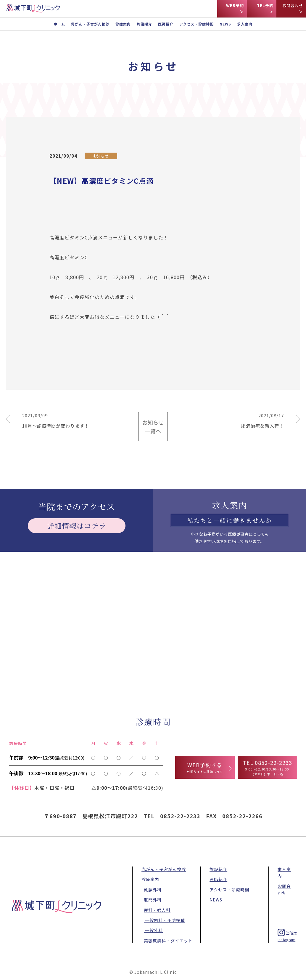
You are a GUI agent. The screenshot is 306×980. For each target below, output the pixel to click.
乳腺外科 (153, 890)
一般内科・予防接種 (164, 920)
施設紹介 (144, 24)
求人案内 (245, 24)
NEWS (225, 24)
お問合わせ (293, 5)
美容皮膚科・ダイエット (168, 941)
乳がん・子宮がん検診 (90, 24)
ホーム (59, 24)
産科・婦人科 (157, 910)
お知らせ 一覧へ (153, 427)
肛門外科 (153, 900)
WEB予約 (235, 5)
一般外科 (153, 930)
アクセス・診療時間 (197, 24)
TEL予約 (265, 5)
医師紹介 (166, 24)
